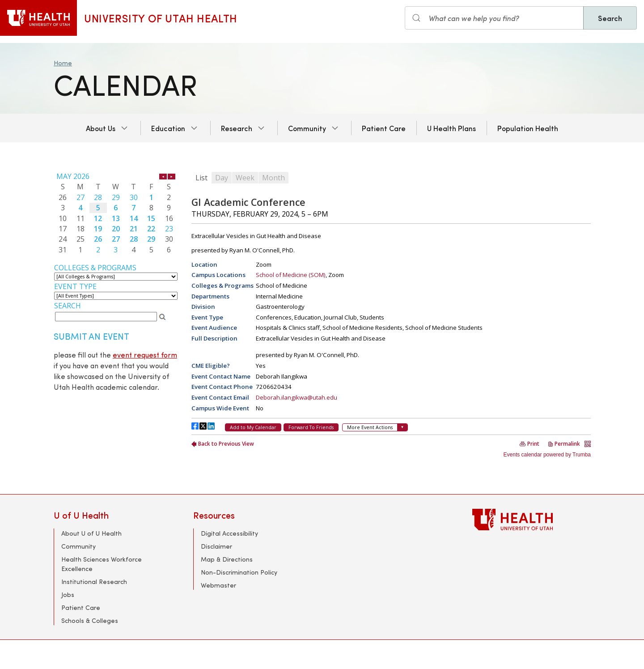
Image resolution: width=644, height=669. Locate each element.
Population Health (528, 128)
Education (168, 128)
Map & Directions (227, 559)
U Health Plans (451, 128)
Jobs (68, 594)
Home (63, 63)
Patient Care (384, 128)
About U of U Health (91, 533)
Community (307, 128)
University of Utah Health (161, 18)
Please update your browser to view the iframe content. (116, 213)
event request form (145, 355)
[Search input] (494, 18)
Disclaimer (216, 546)
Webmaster (218, 585)
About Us (101, 128)
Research (237, 128)
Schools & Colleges (90, 620)
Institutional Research (94, 582)
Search (610, 18)
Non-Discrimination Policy (239, 572)
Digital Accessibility (229, 533)
